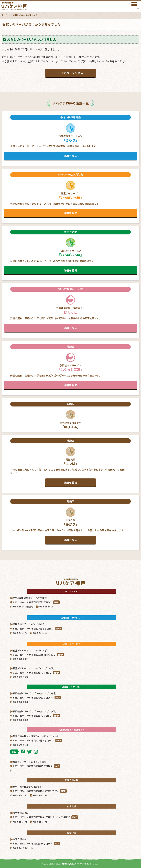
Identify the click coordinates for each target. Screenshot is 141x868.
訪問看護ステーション (70, 137)
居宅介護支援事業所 (70, 415)
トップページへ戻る (71, 73)
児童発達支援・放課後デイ (70, 309)
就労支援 (70, 462)
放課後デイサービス (70, 252)
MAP (56, 602)
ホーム (4, 15)
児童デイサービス (70, 195)
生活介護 (70, 521)
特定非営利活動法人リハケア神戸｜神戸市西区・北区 (23, 6)
